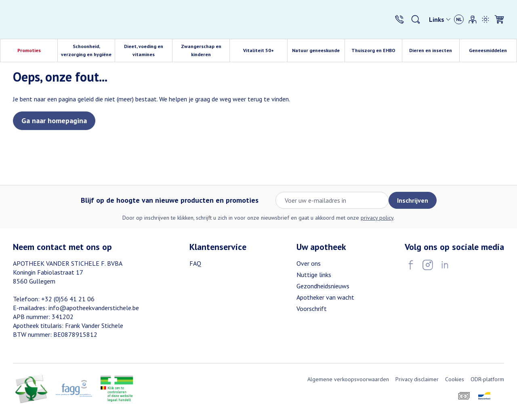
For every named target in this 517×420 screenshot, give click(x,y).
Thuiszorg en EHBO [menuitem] (377, 52)
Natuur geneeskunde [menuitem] (318, 52)
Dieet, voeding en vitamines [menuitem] (148, 50)
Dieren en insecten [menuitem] (434, 52)
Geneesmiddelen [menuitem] (493, 52)
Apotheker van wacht (325, 297)
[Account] (473, 19)
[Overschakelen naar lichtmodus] (485, 19)
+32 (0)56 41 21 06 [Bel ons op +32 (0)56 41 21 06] (68, 299)
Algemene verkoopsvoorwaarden (348, 379)
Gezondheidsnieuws (323, 286)
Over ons (309, 263)
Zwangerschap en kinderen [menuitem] (205, 50)
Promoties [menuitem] (29, 50)
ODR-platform (487, 379)
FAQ (195, 263)
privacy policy (377, 218)
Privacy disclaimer (417, 379)
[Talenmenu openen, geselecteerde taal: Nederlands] (459, 19)
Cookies (455, 379)
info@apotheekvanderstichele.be (94, 308)
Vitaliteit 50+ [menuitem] (265, 52)
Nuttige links (314, 275)
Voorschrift (312, 309)
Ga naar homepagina (54, 121)
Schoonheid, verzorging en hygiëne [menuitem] (88, 50)
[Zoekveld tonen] (416, 19)
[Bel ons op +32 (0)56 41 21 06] (399, 19)
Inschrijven (413, 200)
